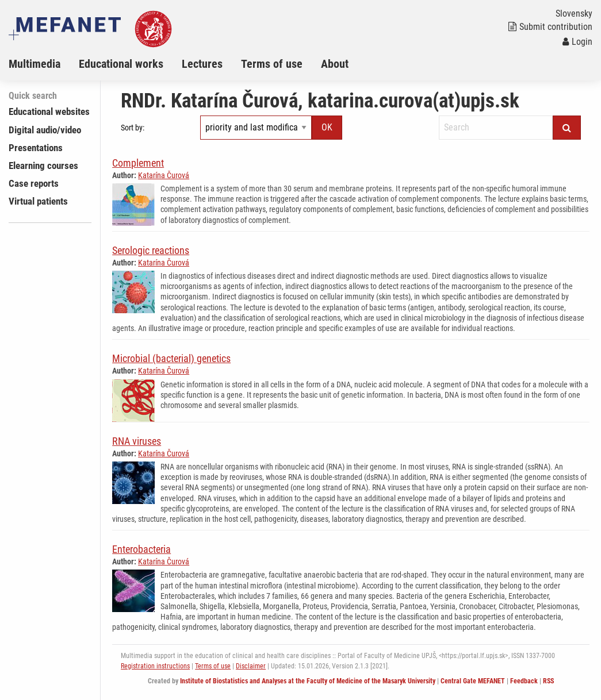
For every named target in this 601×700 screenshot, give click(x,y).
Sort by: (133, 128)
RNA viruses (137, 441)
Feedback (524, 681)
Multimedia (35, 64)
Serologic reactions (151, 250)
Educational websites (49, 111)
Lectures (202, 64)
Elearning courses (43, 166)
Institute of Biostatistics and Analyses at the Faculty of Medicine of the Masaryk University (308, 681)
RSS (548, 681)
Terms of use (272, 64)
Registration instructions (155, 666)
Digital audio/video (45, 130)
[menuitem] (44, 64)
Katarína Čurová (164, 175)
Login (577, 42)
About (335, 64)
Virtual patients (38, 201)
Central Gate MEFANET (473, 681)
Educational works (121, 64)
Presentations (36, 148)
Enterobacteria (141, 549)
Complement (138, 163)
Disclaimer (251, 666)
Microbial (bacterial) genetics (171, 358)
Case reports (34, 183)
